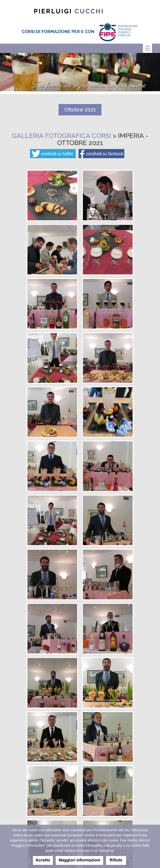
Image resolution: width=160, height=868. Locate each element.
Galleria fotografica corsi (61, 136)
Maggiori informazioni (79, 860)
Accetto (43, 860)
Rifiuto (116, 860)
